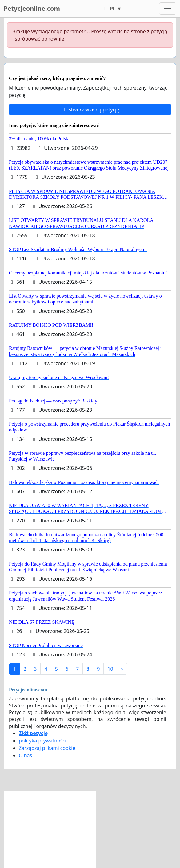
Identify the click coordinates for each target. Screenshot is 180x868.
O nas (25, 755)
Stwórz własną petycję (90, 110)
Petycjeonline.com (32, 8)
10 (110, 669)
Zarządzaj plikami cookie (47, 748)
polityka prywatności (42, 741)
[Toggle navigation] (168, 9)
